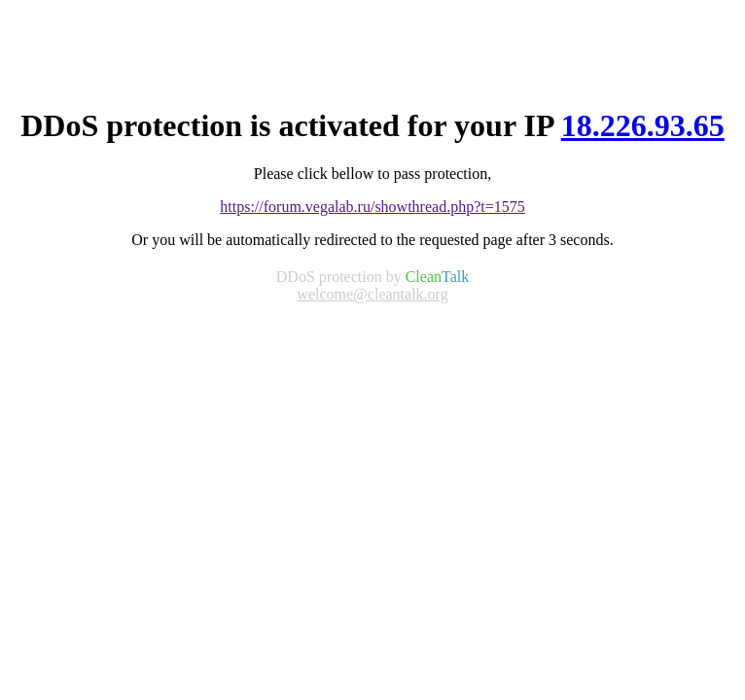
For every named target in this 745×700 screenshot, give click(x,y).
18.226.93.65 (643, 125)
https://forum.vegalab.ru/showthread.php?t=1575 (372, 207)
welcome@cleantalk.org (372, 294)
